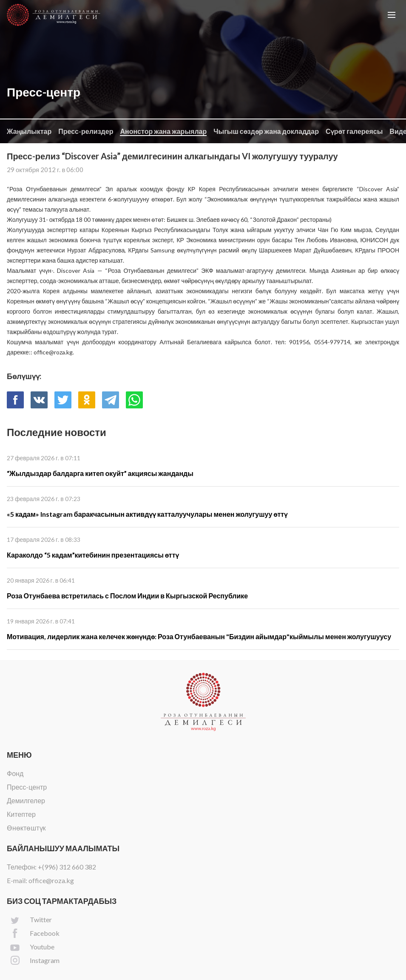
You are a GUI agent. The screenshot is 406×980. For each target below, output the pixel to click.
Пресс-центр (27, 787)
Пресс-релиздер (86, 131)
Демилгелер (26, 800)
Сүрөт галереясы (354, 131)
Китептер (21, 814)
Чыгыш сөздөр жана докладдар (266, 131)
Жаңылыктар (29, 131)
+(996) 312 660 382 (67, 867)
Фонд (15, 773)
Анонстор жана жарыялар (163, 131)
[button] (392, 15)
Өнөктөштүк (26, 828)
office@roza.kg (51, 880)
